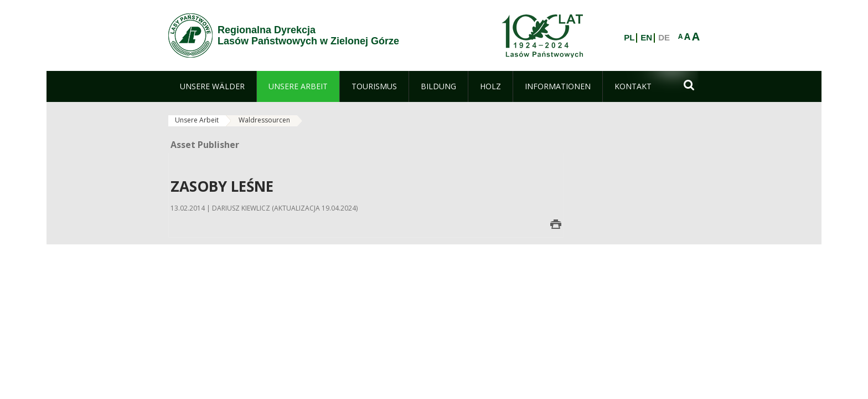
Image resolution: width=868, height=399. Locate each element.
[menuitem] (212, 86)
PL (629, 38)
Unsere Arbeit (197, 120)
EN (646, 38)
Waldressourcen (264, 120)
